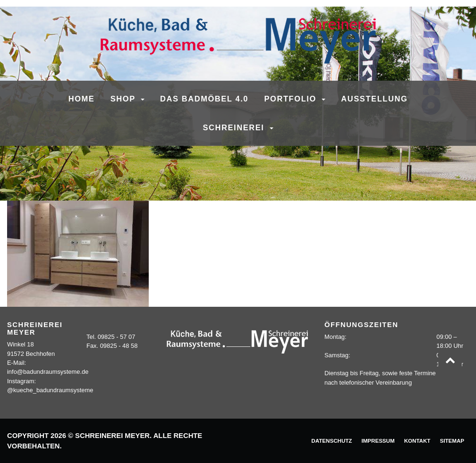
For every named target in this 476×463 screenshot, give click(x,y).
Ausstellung (374, 99)
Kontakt (417, 441)
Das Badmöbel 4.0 (204, 99)
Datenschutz (331, 441)
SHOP (124, 99)
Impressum (378, 441)
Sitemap (452, 441)
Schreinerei (235, 127)
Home (82, 99)
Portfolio (292, 99)
